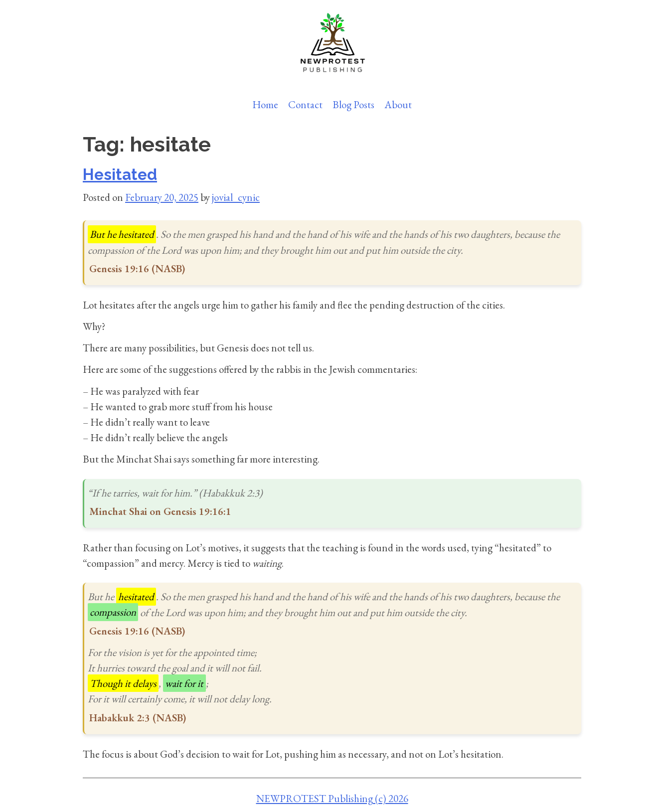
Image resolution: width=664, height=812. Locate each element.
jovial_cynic (236, 197)
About (398, 104)
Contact (305, 104)
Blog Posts (353, 104)
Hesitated (120, 174)
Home (265, 104)
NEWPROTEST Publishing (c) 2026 (332, 798)
